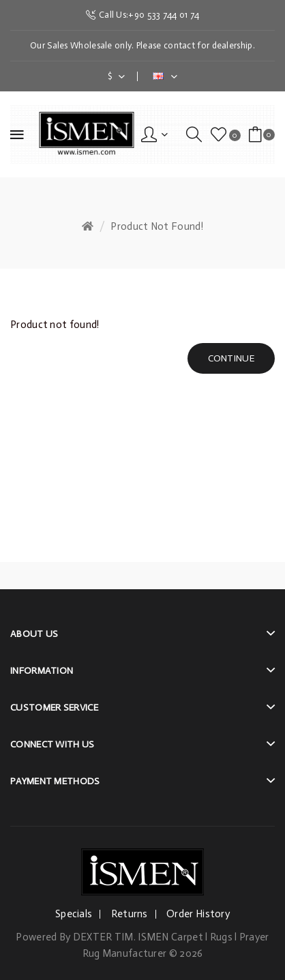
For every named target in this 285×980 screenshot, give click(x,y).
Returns (130, 914)
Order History (198, 914)
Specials (74, 914)
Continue (231, 358)
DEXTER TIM (103, 937)
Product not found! (156, 226)
